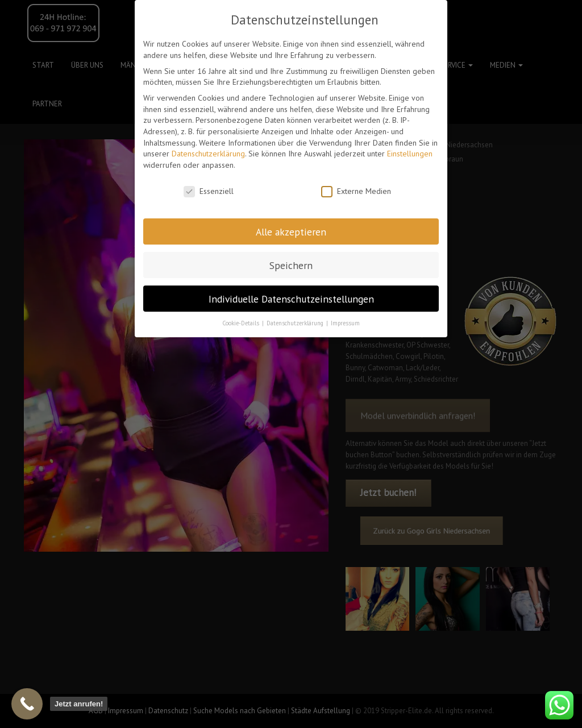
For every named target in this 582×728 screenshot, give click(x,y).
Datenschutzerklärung (208, 154)
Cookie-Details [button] (242, 323)
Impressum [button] (345, 323)
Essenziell (209, 191)
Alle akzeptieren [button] (291, 232)
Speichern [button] (291, 265)
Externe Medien (356, 191)
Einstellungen (410, 154)
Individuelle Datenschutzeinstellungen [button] (291, 299)
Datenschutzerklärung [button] (296, 323)
